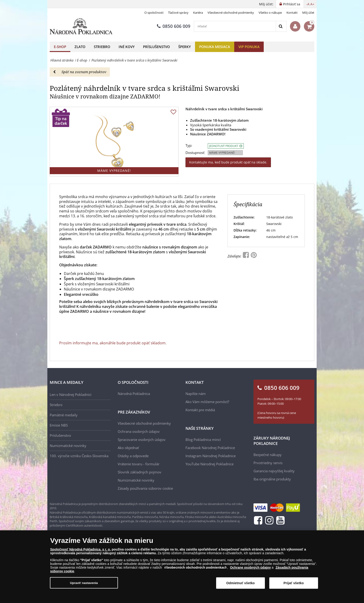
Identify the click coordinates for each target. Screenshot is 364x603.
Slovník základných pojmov (140, 472)
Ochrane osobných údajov (250, 567)
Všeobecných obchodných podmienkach (195, 567)
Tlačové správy (178, 13)
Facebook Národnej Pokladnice (210, 448)
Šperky (185, 47)
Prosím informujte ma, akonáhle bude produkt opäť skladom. (113, 343)
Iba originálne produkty (272, 479)
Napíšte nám (196, 394)
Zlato (80, 47)
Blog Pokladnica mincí (203, 440)
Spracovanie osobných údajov (142, 440)
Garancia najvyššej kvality (274, 471)
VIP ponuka (249, 47)
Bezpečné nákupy (268, 455)
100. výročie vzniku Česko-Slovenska (79, 456)
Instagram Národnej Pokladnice (211, 456)
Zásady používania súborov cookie (145, 488)
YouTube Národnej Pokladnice (210, 464)
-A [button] (308, 4)
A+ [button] (312, 4)
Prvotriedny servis (268, 463)
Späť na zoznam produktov (80, 72)
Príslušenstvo (156, 47)
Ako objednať (128, 448)
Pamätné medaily (64, 415)
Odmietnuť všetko (241, 583)
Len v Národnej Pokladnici (71, 394)
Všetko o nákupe (270, 13)
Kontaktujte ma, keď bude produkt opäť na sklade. (228, 162)
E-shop (60, 47)
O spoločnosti (154, 13)
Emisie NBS (59, 425)
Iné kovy (127, 47)
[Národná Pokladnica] (81, 26)
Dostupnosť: (195, 153)
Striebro (102, 47)
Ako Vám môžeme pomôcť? (207, 402)
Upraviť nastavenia (84, 583)
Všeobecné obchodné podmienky (231, 13)
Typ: (189, 145)
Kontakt (292, 13)
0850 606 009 (174, 26)
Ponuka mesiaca (215, 47)
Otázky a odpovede (133, 456)
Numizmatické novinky (68, 446)
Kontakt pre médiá (200, 410)
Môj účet (308, 13)
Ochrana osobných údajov (139, 431)
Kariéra (198, 13)
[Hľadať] (235, 26)
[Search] (281, 26)
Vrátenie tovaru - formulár (139, 464)
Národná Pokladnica (134, 394)
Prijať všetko (294, 583)
